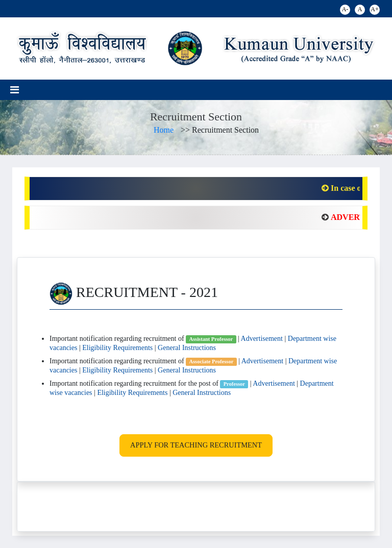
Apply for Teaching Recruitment (196, 445)
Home (164, 130)
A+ (374, 9)
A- (345, 9)
